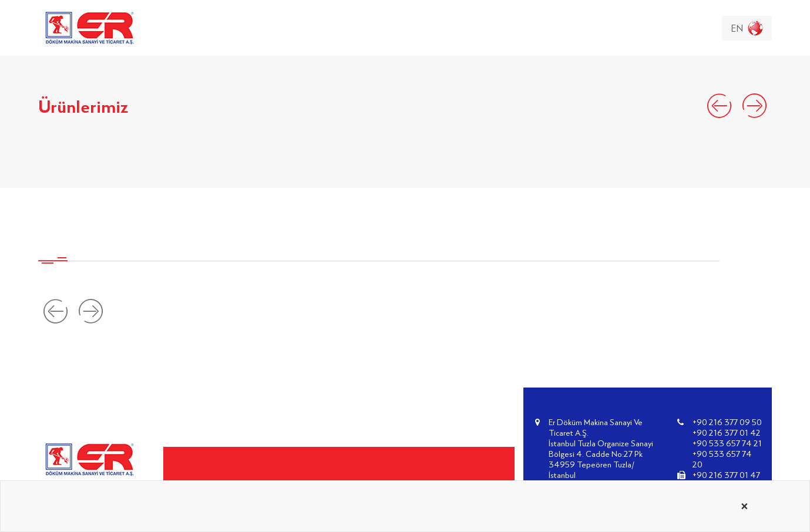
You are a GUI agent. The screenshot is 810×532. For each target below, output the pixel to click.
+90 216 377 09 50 (727, 422)
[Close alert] (745, 506)
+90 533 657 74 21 (727, 443)
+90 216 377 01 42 (727, 432)
